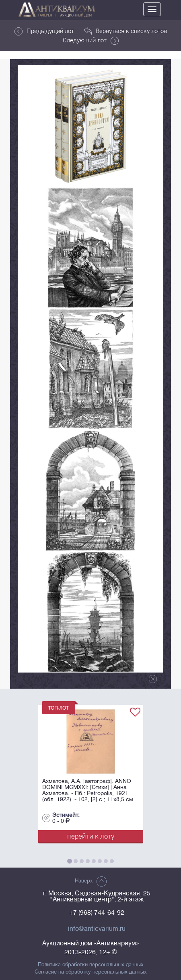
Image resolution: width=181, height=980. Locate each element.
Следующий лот (91, 40)
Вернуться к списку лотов (125, 31)
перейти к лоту (91, 836)
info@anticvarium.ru (97, 929)
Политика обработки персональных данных (91, 965)
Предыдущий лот (44, 31)
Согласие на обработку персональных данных (91, 972)
